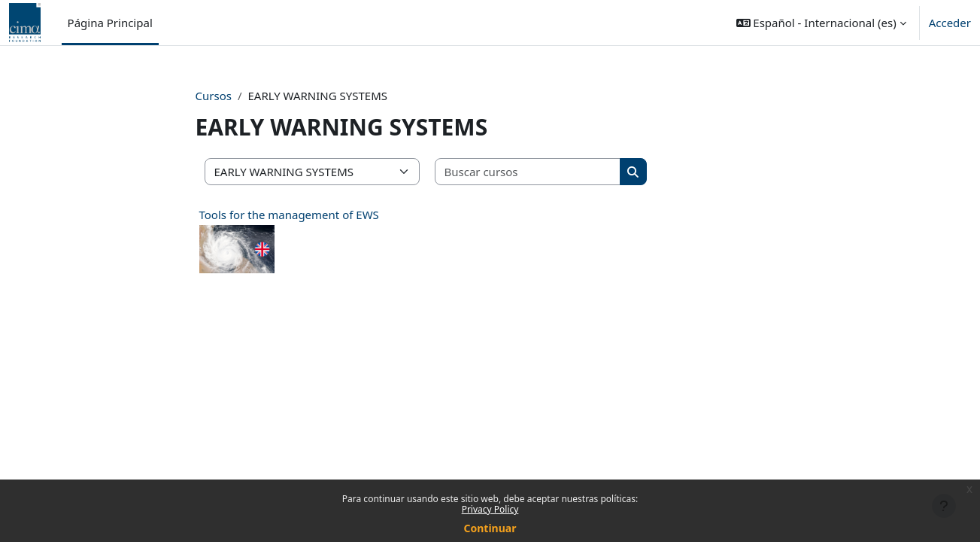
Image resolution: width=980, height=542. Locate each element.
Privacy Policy (490, 509)
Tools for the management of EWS (289, 215)
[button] (821, 23)
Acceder (950, 23)
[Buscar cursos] (528, 172)
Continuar (490, 528)
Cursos (214, 96)
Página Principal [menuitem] (110, 23)
